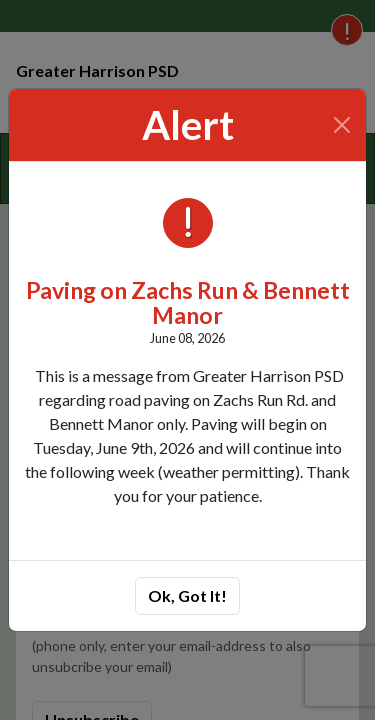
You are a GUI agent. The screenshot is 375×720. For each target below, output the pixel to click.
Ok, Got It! (187, 595)
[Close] (342, 125)
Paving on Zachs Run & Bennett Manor (188, 302)
